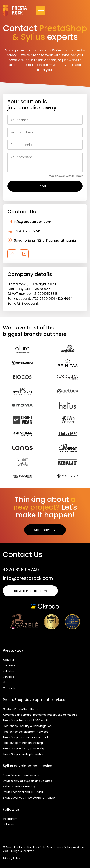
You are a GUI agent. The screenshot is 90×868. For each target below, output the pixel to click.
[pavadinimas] (12, 254)
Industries (9, 671)
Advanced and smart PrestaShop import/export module (40, 715)
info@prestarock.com (29, 222)
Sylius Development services (22, 775)
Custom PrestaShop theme (21, 709)
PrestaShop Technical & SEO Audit (25, 720)
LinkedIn (8, 824)
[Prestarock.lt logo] (15, 10)
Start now (45, 530)
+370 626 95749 (24, 231)
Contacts (9, 688)
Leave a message (30, 591)
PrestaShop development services (25, 732)
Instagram (10, 819)
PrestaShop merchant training (23, 743)
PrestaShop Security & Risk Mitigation (27, 726)
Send (45, 186)
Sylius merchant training (19, 787)
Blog (6, 682)
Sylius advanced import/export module (29, 798)
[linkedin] (24, 254)
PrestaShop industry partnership (24, 748)
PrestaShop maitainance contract (25, 737)
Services (8, 677)
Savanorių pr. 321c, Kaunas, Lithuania (42, 240)
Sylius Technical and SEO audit (23, 792)
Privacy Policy (12, 858)
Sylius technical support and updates (27, 781)
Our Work (9, 666)
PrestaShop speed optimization (23, 754)
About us (9, 660)
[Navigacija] (41, 10)
